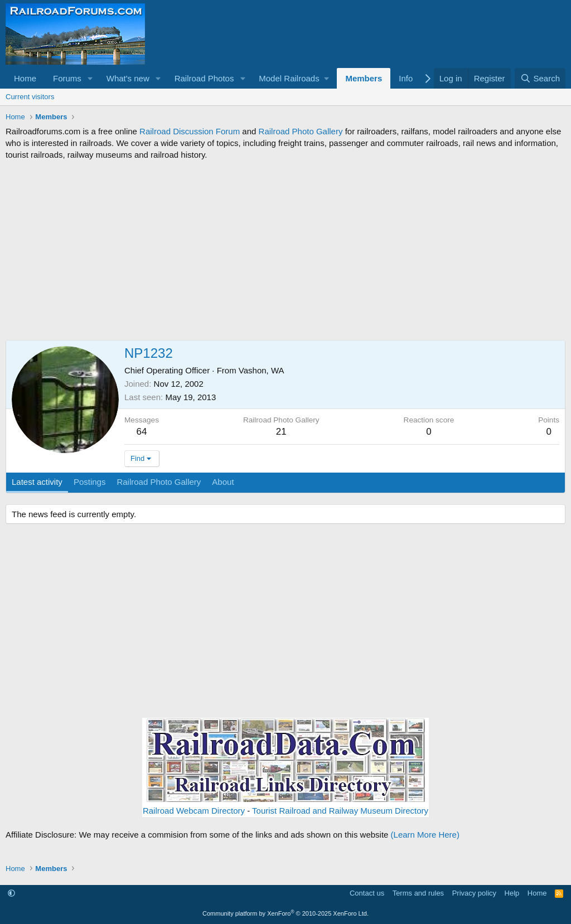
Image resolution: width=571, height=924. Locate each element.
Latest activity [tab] (37, 482)
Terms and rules (418, 893)
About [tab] (223, 482)
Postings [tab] (90, 482)
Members (364, 78)
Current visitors (30, 97)
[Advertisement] (285, 250)
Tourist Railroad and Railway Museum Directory (340, 811)
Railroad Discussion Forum (190, 131)
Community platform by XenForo (285, 913)
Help (512, 893)
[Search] (540, 78)
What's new (128, 78)
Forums (67, 78)
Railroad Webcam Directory (194, 811)
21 (281, 432)
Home (25, 78)
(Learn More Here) (425, 835)
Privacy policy (474, 893)
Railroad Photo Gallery (301, 131)
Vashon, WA (262, 370)
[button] (90, 78)
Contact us (367, 893)
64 (142, 432)
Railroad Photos (204, 78)
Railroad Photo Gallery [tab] (159, 482)
